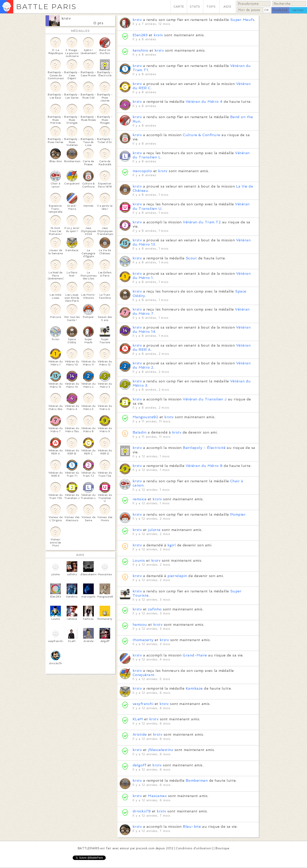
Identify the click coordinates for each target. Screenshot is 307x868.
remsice (140, 499)
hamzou (140, 625)
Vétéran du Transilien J (205, 399)
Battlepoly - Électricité (204, 448)
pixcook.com (145, 848)
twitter (298, 10)
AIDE (227, 7)
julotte (154, 530)
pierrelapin (177, 576)
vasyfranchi (143, 704)
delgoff (139, 765)
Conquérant (144, 675)
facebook (280, 10)
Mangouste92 (145, 417)
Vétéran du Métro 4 (204, 102)
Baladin (140, 432)
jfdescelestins (160, 750)
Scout (191, 258)
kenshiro (141, 50)
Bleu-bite (192, 827)
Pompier (238, 514)
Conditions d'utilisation (193, 848)
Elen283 (140, 35)
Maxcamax (157, 796)
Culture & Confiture (201, 135)
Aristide (140, 734)
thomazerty (143, 640)
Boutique (222, 848)
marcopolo (142, 171)
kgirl (172, 545)
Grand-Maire (195, 655)
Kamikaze (194, 688)
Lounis (139, 560)
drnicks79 (142, 811)
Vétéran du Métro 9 (204, 466)
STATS (195, 7)
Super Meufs (242, 20)
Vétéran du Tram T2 (202, 222)
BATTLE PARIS (46, 7)
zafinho (155, 609)
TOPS (211, 7)
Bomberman (197, 780)
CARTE (179, 7)
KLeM (138, 719)
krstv (66, 18)
